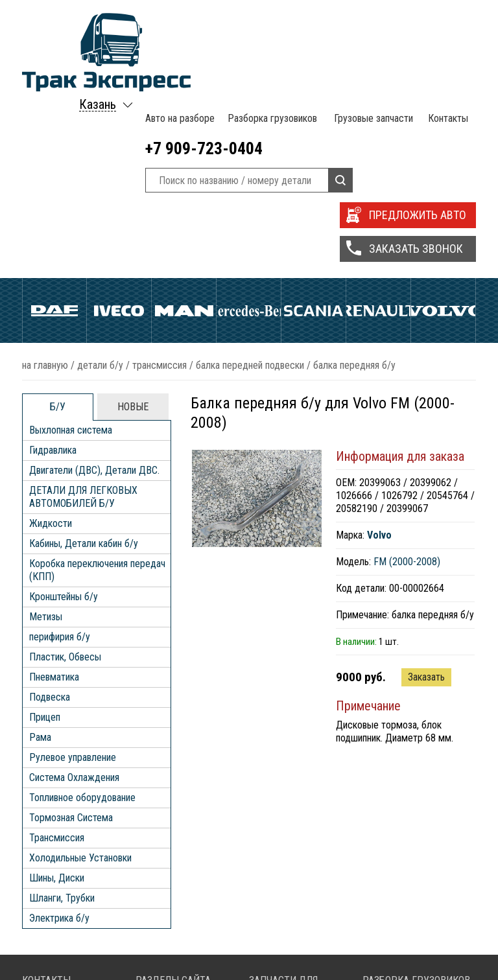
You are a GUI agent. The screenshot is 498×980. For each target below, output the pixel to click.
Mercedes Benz (249, 131)
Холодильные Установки (80, 665)
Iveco (119, 131)
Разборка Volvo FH (415, 967)
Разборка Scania (410, 954)
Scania (314, 131)
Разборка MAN (407, 902)
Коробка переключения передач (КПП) (97, 378)
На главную (45, 173)
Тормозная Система (71, 625)
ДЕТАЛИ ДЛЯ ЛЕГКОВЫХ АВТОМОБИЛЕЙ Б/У (83, 304)
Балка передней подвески (250, 173)
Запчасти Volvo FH (301, 967)
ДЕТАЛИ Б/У (100, 173)
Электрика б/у (59, 726)
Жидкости (51, 331)
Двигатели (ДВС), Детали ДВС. (94, 278)
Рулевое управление (73, 565)
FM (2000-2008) (407, 369)
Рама (40, 545)
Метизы (46, 424)
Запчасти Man (290, 915)
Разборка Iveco (408, 928)
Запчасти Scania (295, 954)
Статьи (163, 954)
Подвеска (50, 505)
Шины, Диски (57, 685)
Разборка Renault (412, 941)
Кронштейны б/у (64, 404)
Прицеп (45, 525)
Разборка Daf (404, 915)
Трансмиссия (160, 173)
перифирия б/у (60, 444)
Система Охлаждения (74, 585)
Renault (378, 131)
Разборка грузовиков (270, 19)
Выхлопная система (71, 238)
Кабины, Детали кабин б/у (84, 351)
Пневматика (54, 484)
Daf (54, 131)
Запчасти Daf (289, 928)
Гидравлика (53, 258)
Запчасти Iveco (293, 941)
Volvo (443, 131)
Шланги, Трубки (62, 706)
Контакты (446, 19)
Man (184, 131)
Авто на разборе (178, 19)
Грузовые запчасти (371, 19)
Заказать (426, 484)
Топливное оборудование (82, 605)
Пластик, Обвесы (65, 464)
